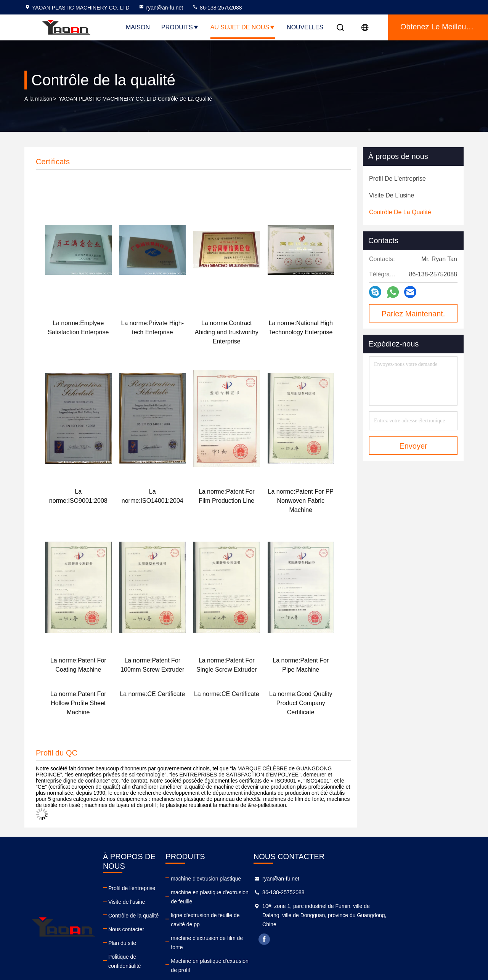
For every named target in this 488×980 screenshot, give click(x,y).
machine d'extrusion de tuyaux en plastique (268, 947)
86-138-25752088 (217, 8)
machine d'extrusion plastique (252, 879)
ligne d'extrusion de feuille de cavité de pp (266, 906)
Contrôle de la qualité (149, 906)
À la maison (38, 99)
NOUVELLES (305, 27)
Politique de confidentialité (155, 947)
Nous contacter (142, 920)
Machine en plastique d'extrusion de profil (266, 933)
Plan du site (138, 933)
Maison (138, 27)
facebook (346, 939)
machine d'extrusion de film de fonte (259, 920)
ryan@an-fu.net (161, 8)
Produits (180, 27)
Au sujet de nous (243, 27)
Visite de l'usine (143, 892)
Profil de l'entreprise (148, 879)
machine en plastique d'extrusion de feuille (267, 892)
